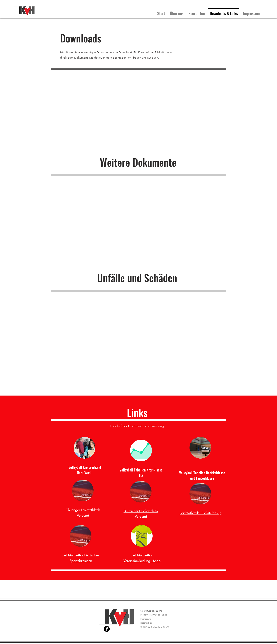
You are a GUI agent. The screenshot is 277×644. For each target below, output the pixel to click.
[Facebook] (107, 629)
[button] (197, 12)
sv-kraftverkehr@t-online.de (154, 615)
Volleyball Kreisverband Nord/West (85, 470)
